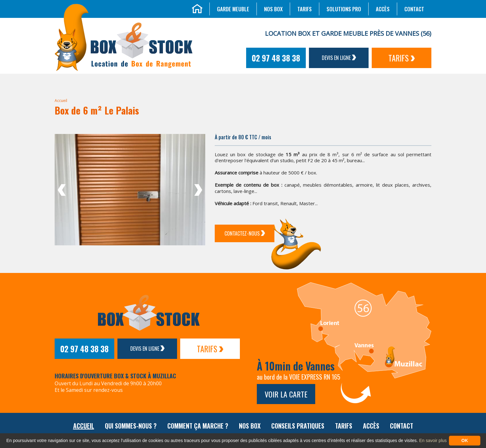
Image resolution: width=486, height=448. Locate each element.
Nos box (273, 9)
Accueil (61, 101)
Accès (383, 9)
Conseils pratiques (298, 426)
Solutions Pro (344, 9)
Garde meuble (233, 9)
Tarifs (305, 9)
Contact (414, 9)
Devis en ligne (339, 58)
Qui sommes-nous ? (131, 426)
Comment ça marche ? (198, 426)
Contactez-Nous (245, 233)
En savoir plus (433, 440)
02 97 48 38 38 (276, 58)
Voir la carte (286, 394)
